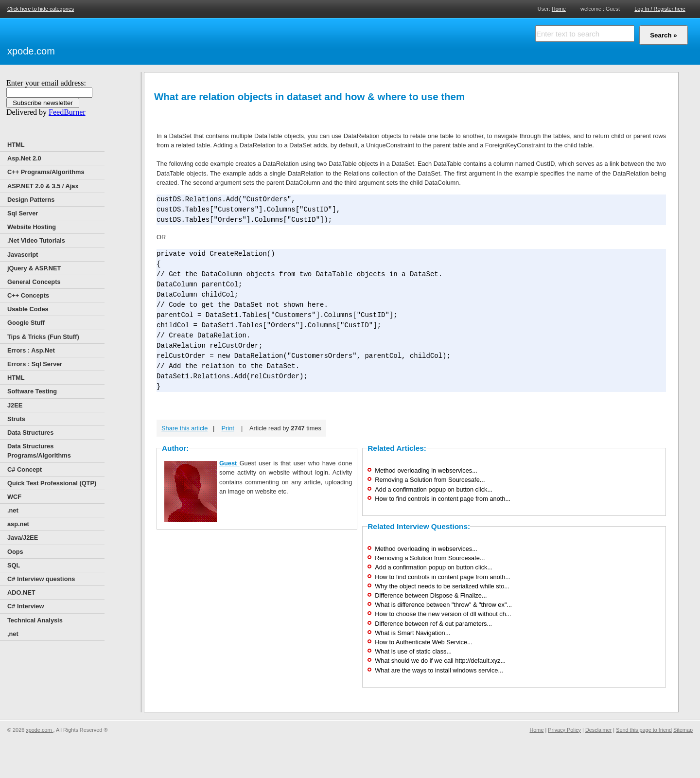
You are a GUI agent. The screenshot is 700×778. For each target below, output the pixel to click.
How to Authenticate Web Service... (423, 642)
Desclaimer (598, 730)
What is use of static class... (413, 651)
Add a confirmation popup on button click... (434, 489)
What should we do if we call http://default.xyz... (440, 661)
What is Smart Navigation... (412, 633)
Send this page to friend (644, 730)
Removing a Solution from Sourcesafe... (430, 480)
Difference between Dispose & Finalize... (431, 595)
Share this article (184, 428)
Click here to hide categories (41, 9)
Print (228, 428)
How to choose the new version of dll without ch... (443, 614)
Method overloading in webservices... (426, 470)
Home (559, 9)
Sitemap (683, 730)
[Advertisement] (170, 40)
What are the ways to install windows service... (439, 670)
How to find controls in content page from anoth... (443, 499)
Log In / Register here (660, 9)
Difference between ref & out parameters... (433, 624)
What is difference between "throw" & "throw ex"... (443, 605)
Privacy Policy (564, 730)
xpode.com (31, 51)
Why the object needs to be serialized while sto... (442, 586)
